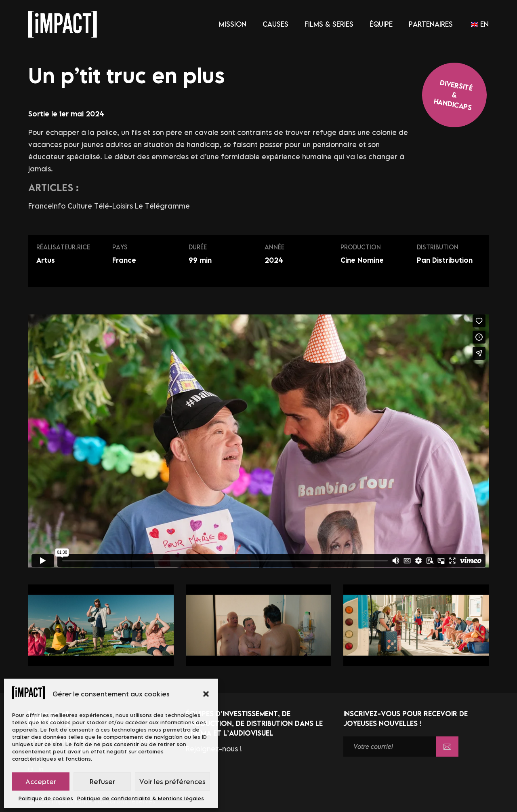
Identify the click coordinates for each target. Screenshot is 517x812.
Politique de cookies (46, 798)
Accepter (41, 782)
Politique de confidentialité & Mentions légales (141, 798)
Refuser (102, 782)
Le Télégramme (162, 206)
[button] (206, 694)
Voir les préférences (172, 782)
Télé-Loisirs (115, 206)
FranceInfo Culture (61, 206)
